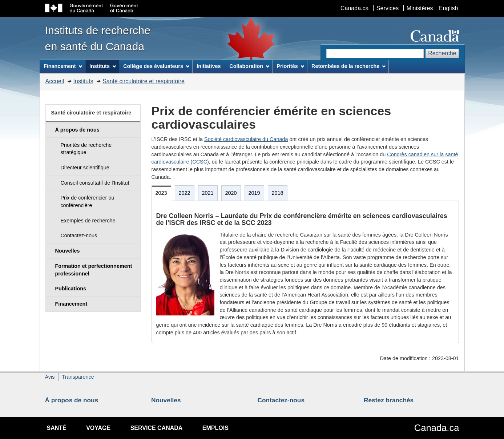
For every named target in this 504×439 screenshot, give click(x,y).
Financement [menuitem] (63, 66)
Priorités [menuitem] (290, 66)
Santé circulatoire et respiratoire (144, 81)
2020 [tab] (231, 193)
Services (388, 8)
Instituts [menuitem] (103, 66)
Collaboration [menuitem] (249, 66)
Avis (50, 377)
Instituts (83, 81)
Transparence (78, 377)
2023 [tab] (161, 193)
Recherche (442, 53)
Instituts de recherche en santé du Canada (98, 38)
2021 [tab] (208, 193)
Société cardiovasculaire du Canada (246, 139)
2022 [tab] (185, 193)
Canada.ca (354, 8)
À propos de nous (72, 400)
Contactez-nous (281, 400)
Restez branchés (389, 400)
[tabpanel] (305, 272)
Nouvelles (166, 400)
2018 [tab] (278, 193)
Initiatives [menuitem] (209, 66)
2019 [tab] (254, 193)
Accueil (55, 81)
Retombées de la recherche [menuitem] (348, 66)
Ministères (420, 8)
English (448, 8)
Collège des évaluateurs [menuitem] (156, 66)
